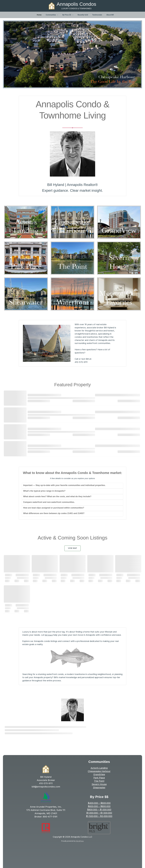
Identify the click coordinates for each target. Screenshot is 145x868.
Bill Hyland (50, 635)
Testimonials (97, 15)
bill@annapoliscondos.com (46, 790)
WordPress (80, 844)
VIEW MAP (72, 548)
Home (39, 15)
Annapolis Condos (76, 4)
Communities (52, 15)
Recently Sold (83, 15)
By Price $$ (68, 15)
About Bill (110, 15)
